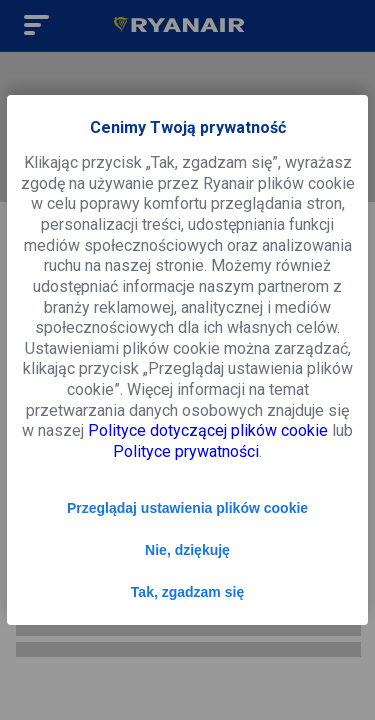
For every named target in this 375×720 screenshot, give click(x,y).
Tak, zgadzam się (187, 592)
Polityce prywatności (186, 451)
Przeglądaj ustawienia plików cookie (187, 508)
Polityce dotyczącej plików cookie (208, 430)
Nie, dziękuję (187, 550)
